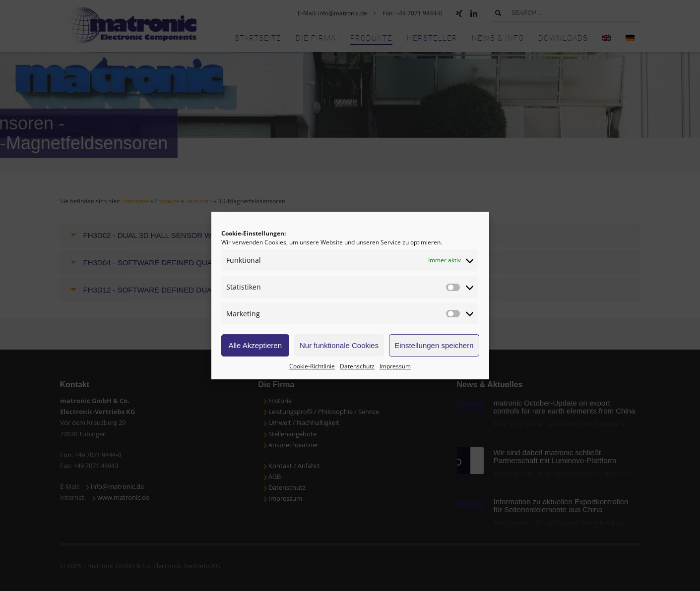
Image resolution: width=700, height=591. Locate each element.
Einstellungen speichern (434, 345)
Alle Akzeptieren (255, 345)
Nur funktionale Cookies (339, 345)
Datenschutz (357, 367)
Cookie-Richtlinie (312, 367)
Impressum (395, 367)
